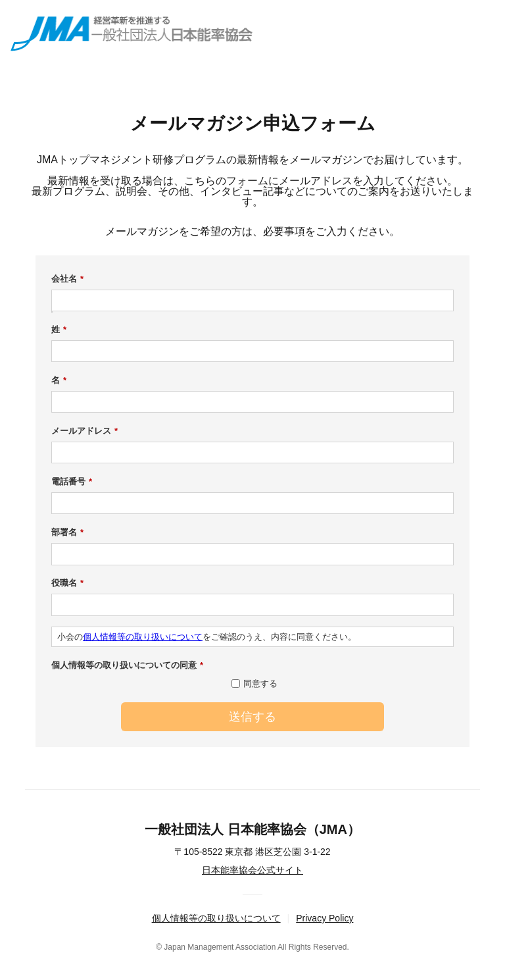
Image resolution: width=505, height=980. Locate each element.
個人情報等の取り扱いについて (143, 637)
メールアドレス (84, 431)
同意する (260, 683)
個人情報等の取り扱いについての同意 (127, 665)
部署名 (67, 532)
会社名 (67, 279)
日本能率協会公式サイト (252, 870)
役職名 (67, 583)
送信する (252, 717)
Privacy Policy (325, 918)
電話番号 (72, 482)
